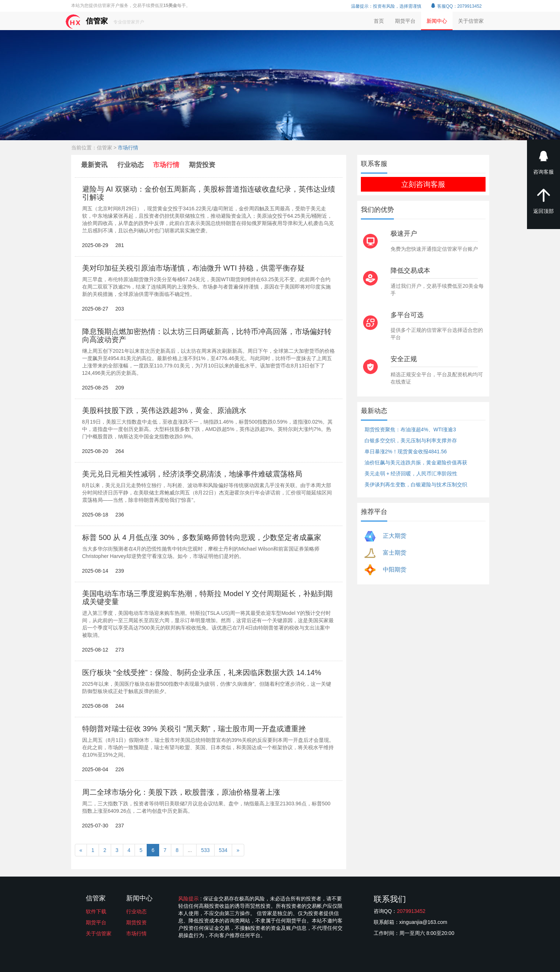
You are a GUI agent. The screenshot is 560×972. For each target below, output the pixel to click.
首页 (379, 21)
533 (205, 850)
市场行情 (128, 148)
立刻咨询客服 (423, 184)
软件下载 (96, 911)
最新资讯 (95, 165)
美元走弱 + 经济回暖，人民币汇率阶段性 (411, 474)
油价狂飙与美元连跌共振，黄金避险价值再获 (416, 463)
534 (223, 850)
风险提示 (189, 899)
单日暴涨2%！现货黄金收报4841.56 (406, 451)
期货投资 (202, 165)
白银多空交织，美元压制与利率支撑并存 (411, 440)
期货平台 (405, 21)
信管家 (105, 21)
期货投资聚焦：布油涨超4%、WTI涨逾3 (410, 429)
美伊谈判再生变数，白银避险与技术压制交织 (416, 485)
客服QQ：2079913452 (456, 6)
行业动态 (131, 165)
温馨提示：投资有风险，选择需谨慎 (386, 6)
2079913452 (411, 911)
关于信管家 (471, 21)
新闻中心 (437, 21)
